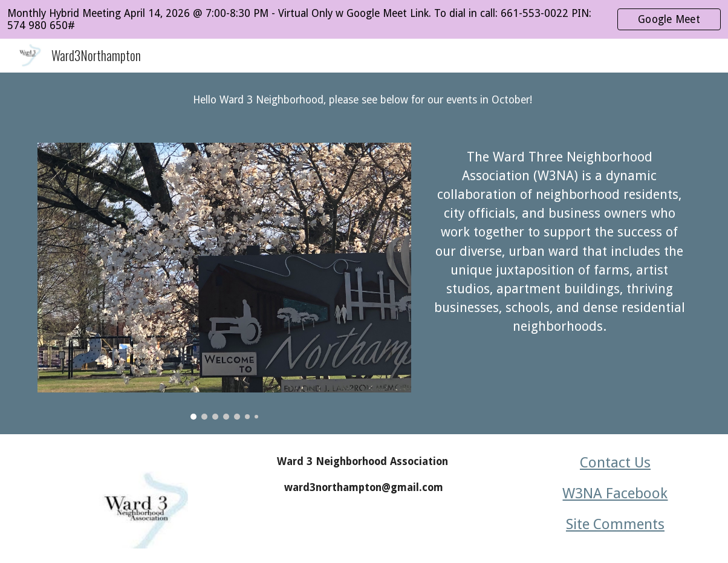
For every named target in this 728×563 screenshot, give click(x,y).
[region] (364, 19)
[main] (364, 100)
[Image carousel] (225, 281)
